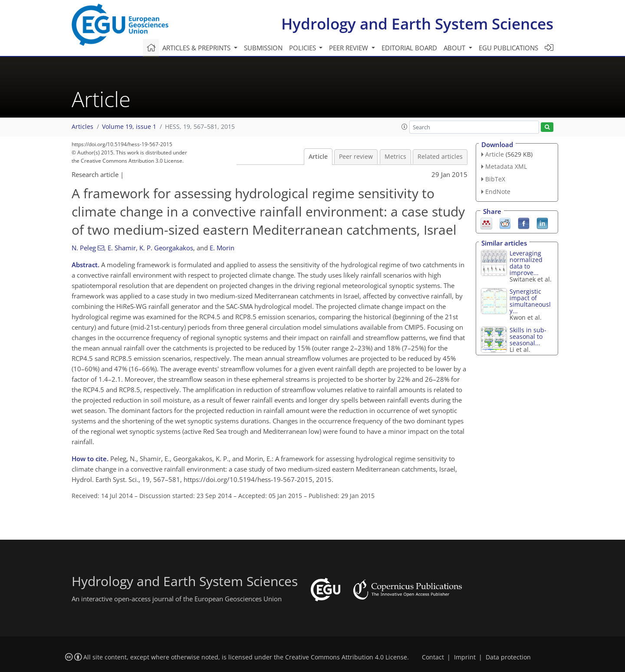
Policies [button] (303, 48)
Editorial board (409, 48)
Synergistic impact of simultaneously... (530, 301)
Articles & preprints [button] (197, 48)
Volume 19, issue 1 (129, 127)
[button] (405, 127)
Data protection (508, 657)
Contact (433, 657)
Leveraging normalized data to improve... (526, 263)
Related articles (440, 157)
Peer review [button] (349, 48)
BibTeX (495, 179)
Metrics (395, 157)
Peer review (356, 157)
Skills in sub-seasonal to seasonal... (528, 336)
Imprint (465, 657)
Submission (263, 48)
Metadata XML (506, 166)
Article (318, 157)
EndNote (498, 192)
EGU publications (508, 48)
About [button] (455, 48)
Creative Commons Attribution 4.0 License (346, 657)
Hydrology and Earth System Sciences (417, 24)
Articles (82, 127)
